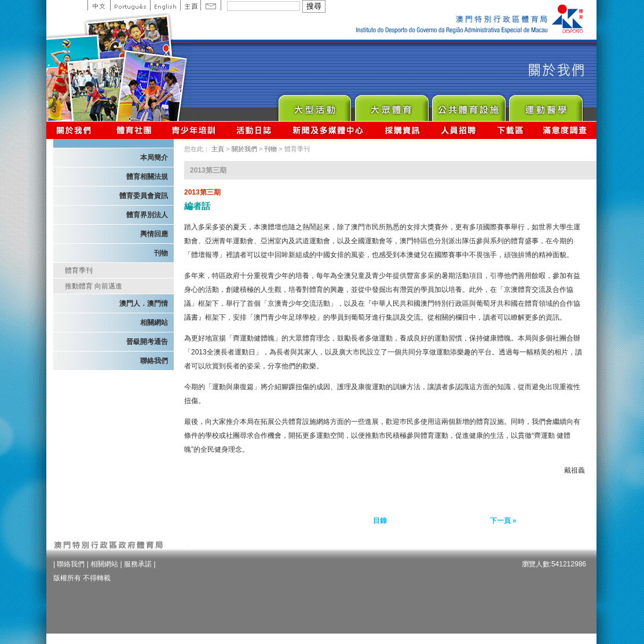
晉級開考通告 (147, 342)
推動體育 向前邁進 (94, 286)
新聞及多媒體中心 (328, 130)
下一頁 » (503, 521)
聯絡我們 (154, 361)
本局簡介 (154, 158)
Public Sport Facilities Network (468, 105)
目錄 (380, 521)
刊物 (161, 253)
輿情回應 (154, 234)
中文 (99, 5)
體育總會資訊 (134, 130)
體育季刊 (79, 270)
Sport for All (391, 105)
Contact (211, 5)
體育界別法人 (147, 215)
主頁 (190, 5)
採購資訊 (402, 130)
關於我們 (76, 130)
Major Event (314, 105)
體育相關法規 (147, 177)
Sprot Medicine (545, 105)
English (165, 5)
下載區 (510, 130)
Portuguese (130, 5)
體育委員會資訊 (144, 196)
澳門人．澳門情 (144, 303)
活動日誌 (255, 130)
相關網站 (154, 323)
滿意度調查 (565, 130)
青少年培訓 (194, 130)
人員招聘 (458, 130)
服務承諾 (138, 564)
